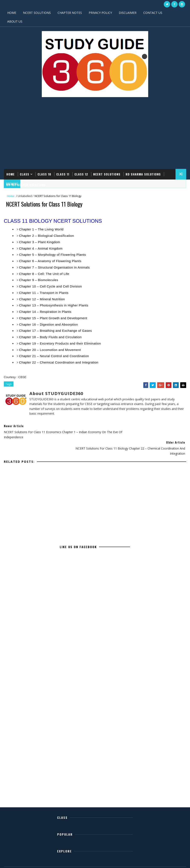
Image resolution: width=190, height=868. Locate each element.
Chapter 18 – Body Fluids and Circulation (50, 338)
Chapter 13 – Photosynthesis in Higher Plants (54, 306)
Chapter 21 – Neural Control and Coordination (54, 357)
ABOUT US (15, 21)
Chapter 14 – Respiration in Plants (45, 313)
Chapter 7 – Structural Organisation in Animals (54, 268)
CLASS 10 (44, 173)
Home (11, 173)
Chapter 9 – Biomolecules (39, 281)
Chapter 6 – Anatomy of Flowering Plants (50, 262)
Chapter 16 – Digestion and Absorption (48, 325)
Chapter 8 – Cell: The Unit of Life (44, 274)
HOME (12, 13)
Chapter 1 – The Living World (41, 230)
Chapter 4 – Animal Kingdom (41, 249)
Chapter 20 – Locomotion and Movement (50, 350)
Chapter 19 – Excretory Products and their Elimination (60, 344)
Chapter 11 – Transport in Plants (44, 293)
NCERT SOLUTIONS (37, 13)
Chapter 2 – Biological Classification (46, 236)
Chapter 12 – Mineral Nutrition (42, 300)
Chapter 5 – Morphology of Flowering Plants (52, 255)
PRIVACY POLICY (100, 13)
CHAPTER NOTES (70, 13)
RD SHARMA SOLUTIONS (143, 173)
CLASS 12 (81, 173)
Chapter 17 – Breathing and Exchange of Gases (55, 331)
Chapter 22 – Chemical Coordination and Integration (59, 363)
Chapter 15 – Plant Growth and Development (53, 319)
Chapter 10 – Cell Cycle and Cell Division (50, 287)
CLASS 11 (63, 173)
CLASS (25, 173)
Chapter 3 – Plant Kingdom (40, 243)
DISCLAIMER (128, 13)
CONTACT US (153, 13)
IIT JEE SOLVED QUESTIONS (26, 184)
